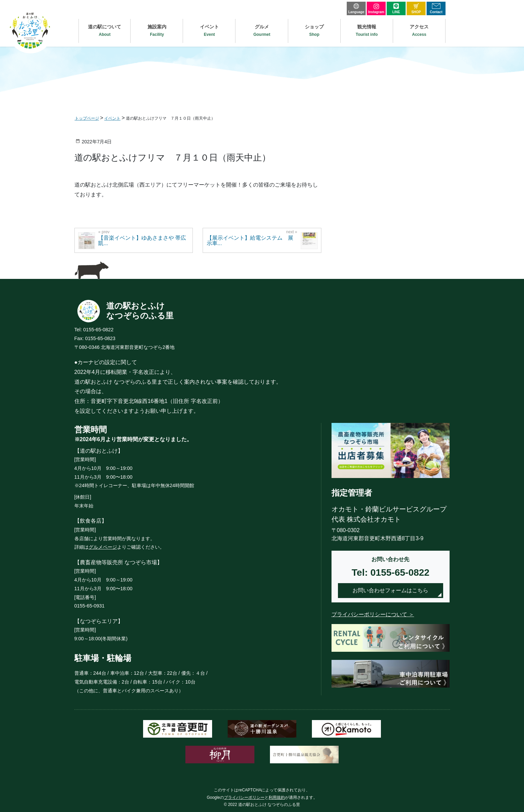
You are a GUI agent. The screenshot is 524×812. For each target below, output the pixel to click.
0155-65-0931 (90, 606)
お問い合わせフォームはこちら (390, 590)
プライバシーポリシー (244, 797)
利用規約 (277, 797)
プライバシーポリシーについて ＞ (373, 614)
